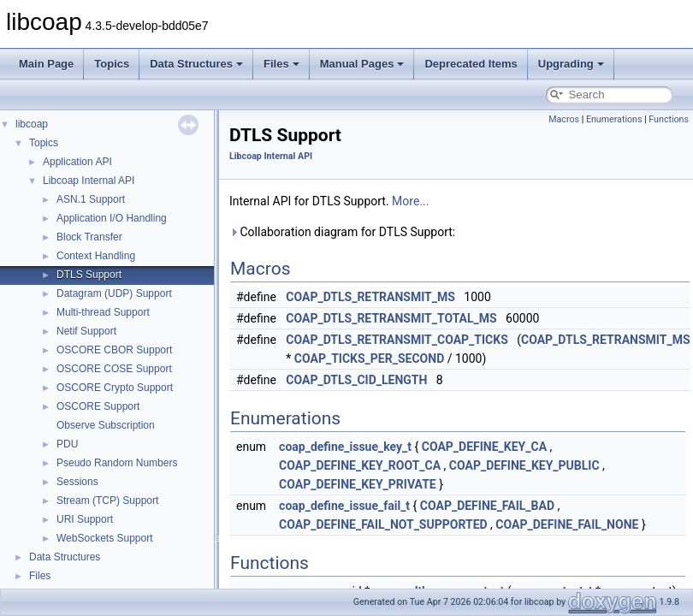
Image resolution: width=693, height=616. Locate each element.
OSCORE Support (98, 406)
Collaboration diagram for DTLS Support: (342, 232)
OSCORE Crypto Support (115, 388)
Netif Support (86, 331)
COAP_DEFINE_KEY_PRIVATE (358, 484)
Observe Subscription (106, 425)
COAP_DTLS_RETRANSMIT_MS (370, 297)
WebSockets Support (105, 538)
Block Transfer (89, 237)
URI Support (85, 519)
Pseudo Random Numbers (117, 463)
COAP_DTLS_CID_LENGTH (356, 380)
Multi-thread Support (103, 312)
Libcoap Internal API (89, 181)
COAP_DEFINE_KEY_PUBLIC (524, 465)
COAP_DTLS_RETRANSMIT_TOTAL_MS (391, 318)
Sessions (77, 482)
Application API (77, 162)
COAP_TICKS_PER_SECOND (369, 358)
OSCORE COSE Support (114, 369)
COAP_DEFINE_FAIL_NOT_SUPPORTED (383, 524)
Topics (112, 64)
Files (281, 64)
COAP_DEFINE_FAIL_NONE (567, 524)
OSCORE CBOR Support (114, 350)
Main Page (46, 64)
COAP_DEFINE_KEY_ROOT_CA (360, 465)
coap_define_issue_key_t (345, 447)
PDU (67, 444)
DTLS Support (89, 275)
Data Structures (196, 64)
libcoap (32, 124)
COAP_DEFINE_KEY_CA (484, 447)
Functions (669, 119)
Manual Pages (362, 64)
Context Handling (96, 256)
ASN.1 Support (91, 199)
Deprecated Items (471, 64)
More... (410, 201)
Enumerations (614, 119)
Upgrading (571, 64)
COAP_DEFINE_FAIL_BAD (487, 506)
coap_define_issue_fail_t (344, 506)
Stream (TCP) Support (107, 500)
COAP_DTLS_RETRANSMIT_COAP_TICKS (397, 340)
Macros (564, 119)
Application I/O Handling (112, 218)
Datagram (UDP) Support (114, 293)
